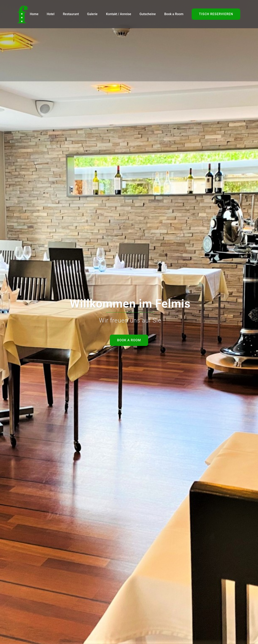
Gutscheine (148, 14)
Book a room (129, 340)
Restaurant (71, 14)
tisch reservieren (216, 14)
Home (34, 14)
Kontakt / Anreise (119, 14)
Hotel (51, 14)
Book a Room (174, 14)
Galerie (92, 14)
